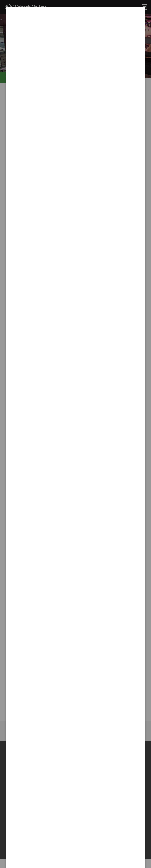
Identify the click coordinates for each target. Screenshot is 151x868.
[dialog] (75, 22)
